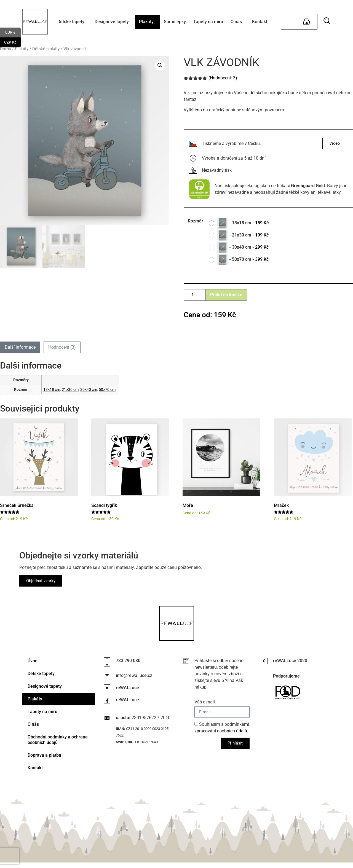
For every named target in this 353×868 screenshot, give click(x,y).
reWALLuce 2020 (290, 661)
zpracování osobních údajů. (221, 731)
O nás (238, 22)
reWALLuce (127, 688)
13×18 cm (52, 390)
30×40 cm (89, 390)
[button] (328, 21)
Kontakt (260, 22)
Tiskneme (211, 143)
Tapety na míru (208, 22)
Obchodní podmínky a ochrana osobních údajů (58, 740)
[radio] (241, 223)
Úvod (33, 661)
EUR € (13, 33)
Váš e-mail (205, 702)
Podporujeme (286, 676)
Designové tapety (113, 22)
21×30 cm (70, 390)
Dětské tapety (72, 22)
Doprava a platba (44, 755)
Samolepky (175, 22)
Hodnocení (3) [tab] (62, 347)
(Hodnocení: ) (223, 78)
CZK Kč (12, 42)
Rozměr (196, 221)
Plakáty (148, 22)
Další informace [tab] (20, 347)
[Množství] (195, 295)
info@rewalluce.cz (134, 675)
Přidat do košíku (226, 295)
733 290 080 (128, 661)
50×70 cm (107, 390)
